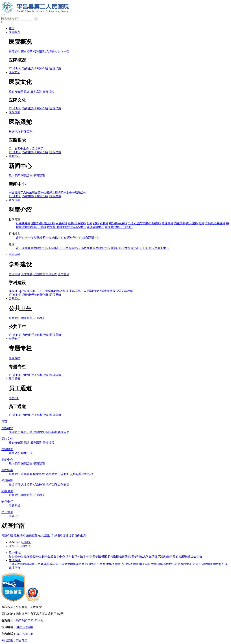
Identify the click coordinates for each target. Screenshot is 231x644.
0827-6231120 (24, 634)
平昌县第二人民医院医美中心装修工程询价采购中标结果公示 (48, 192)
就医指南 (14, 200)
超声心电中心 (25, 238)
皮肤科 (51, 227)
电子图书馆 (100, 556)
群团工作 (27, 132)
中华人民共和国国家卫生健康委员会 (32, 564)
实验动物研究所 (168, 556)
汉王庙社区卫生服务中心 (32, 248)
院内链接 (15, 553)
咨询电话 (64, 52)
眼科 (71, 223)
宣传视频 (48, 92)
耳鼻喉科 (80, 223)
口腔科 (42, 227)
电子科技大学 (148, 564)
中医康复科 (30, 227)
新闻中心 (14, 156)
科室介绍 (14, 318)
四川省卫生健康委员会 (70, 564)
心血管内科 (141, 223)
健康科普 (27, 318)
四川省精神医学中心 (79, 556)
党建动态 (14, 132)
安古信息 (22, 640)
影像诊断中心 (43, 238)
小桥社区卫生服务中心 (95, 248)
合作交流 (64, 274)
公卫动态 (39, 318)
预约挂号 (28, 68)
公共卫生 (14, 299)
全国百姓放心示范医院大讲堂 (176, 564)
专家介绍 (42, 68)
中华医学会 (113, 564)
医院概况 (14, 32)
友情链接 (15, 560)
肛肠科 (104, 223)
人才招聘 (27, 274)
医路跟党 (14, 112)
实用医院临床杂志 (119, 556)
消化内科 (180, 223)
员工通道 (14, 379)
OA (4, 15)
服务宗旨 (36, 92)
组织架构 (51, 52)
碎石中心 (80, 227)
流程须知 (27, 474)
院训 (27, 92)
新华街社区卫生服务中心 (64, 248)
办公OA (14, 398)
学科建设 (14, 255)
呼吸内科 (155, 223)
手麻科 (123, 223)
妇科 (96, 223)
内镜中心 (58, 238)
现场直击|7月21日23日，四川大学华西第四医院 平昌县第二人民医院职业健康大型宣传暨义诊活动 (71, 291)
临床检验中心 (73, 238)
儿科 (201, 223)
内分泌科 (192, 223)
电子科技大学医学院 (144, 556)
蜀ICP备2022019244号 (30, 620)
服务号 (27, 546)
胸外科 (113, 223)
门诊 (131, 223)
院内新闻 (14, 176)
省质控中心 (16, 556)
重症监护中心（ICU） (119, 227)
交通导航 (76, 474)
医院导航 (55, 68)
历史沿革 (27, 52)
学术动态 (51, 274)
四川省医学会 (130, 564)
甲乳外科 (61, 223)
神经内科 (167, 223)
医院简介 (14, 52)
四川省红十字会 (95, 564)
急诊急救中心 (95, 227)
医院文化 (14, 72)
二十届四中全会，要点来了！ (27, 148)
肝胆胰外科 (23, 223)
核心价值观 (16, 92)
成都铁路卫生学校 (191, 556)
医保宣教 (39, 474)
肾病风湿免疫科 (215, 223)
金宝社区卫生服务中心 (125, 248)
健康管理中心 (65, 227)
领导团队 (39, 52)
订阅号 (27, 542)
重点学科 (14, 274)
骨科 (90, 223)
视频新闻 (39, 176)
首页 (12, 28)
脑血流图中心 (91, 238)
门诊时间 (15, 68)
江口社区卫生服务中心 (154, 248)
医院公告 (27, 176)
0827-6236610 (24, 627)
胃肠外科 (49, 223)
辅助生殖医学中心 (53, 556)
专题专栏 (14, 339)
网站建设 (7, 640)
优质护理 (39, 274)
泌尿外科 (37, 223)
